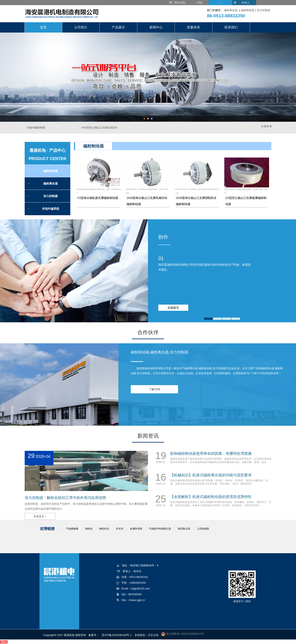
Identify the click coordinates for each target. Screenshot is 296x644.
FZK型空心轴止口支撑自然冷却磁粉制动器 (107, 128)
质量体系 (193, 27)
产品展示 (118, 27)
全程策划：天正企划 (146, 635)
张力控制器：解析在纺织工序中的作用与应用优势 (65, 498)
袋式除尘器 (184, 529)
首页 (43, 27)
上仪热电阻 (203, 529)
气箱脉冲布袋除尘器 (160, 529)
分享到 (265, 126)
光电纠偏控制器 (36, 128)
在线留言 (173, 308)
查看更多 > (40, 516)
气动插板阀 (72, 529)
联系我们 (231, 27)
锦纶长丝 (104, 529)
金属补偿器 (136, 529)
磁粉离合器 (231, 10)
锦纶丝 (89, 529)
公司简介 (81, 27)
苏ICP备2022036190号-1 (117, 635)
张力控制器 (264, 10)
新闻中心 (156, 27)
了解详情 (154, 389)
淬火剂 (119, 529)
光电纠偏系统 (51, 209)
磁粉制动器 (248, 10)
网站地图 (180, 3)
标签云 (246, 3)
